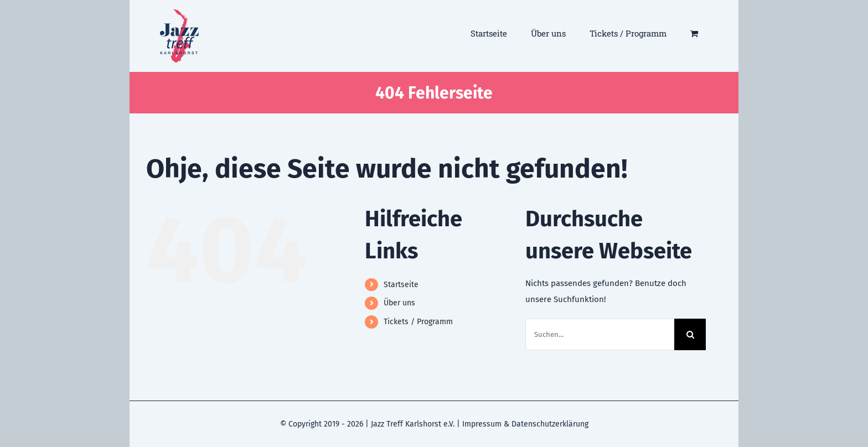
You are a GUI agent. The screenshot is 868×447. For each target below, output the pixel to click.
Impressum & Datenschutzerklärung (525, 424)
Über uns (399, 303)
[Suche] (690, 334)
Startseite (401, 285)
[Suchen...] (600, 334)
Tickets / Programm (418, 322)
